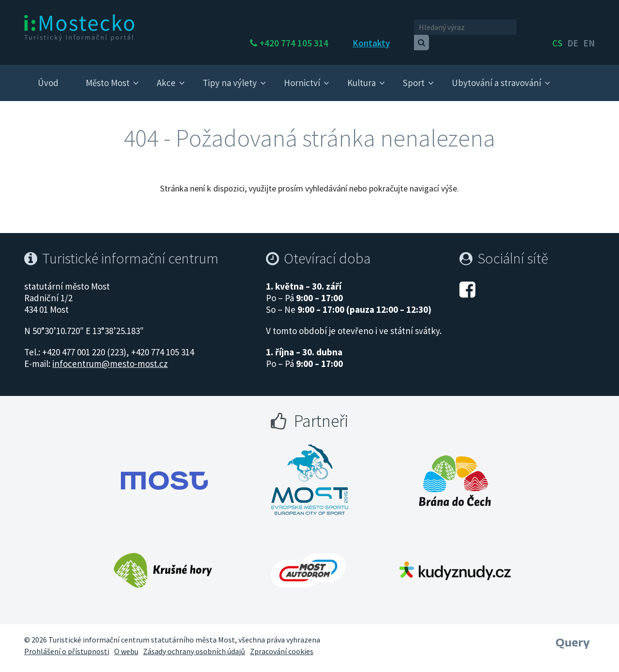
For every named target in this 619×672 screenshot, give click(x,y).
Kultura (361, 73)
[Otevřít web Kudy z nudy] (455, 561)
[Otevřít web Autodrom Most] (308, 561)
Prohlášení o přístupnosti (67, 642)
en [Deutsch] (589, 28)
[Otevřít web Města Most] (164, 471)
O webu (126, 642)
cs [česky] (557, 28)
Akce (166, 73)
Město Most (108, 73)
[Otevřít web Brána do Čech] (455, 471)
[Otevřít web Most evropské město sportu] (309, 471)
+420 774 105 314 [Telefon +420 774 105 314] (320, 28)
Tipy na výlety (230, 73)
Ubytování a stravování (496, 73)
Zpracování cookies (282, 642)
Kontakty (397, 28)
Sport (414, 73)
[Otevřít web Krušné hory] (163, 561)
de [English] (573, 28)
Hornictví (302, 73)
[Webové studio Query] (573, 631)
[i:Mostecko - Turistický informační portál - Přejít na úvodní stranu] (80, 27)
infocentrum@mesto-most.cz (110, 355)
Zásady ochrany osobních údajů (194, 642)
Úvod (48, 73)
